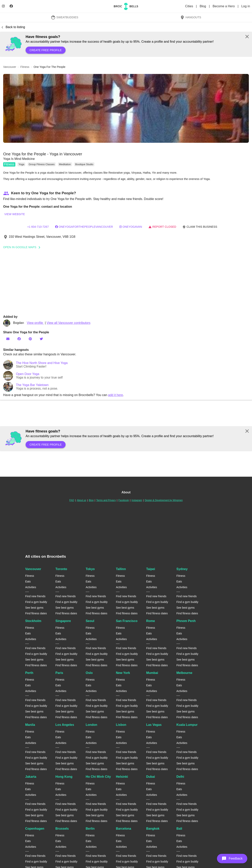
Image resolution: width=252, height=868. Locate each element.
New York (123, 673)
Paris (59, 673)
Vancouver (33, 569)
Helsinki (122, 777)
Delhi (180, 777)
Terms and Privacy (106, 500)
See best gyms (34, 608)
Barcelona (124, 829)
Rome (150, 621)
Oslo (89, 673)
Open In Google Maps (23, 247)
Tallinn (121, 569)
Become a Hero (224, 6)
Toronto (61, 569)
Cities (189, 6)
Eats (28, 581)
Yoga (21, 164)
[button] (126, 108)
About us (81, 500)
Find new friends (35, 596)
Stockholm (33, 621)
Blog (203, 6)
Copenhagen (35, 829)
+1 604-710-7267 (38, 227)
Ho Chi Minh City (98, 777)
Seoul (90, 621)
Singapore (63, 621)
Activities (31, 587)
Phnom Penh (186, 621)
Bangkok (153, 829)
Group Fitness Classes (42, 164)
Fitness (9, 164)
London (91, 725)
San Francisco (127, 621)
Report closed (162, 227)
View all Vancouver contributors (69, 323)
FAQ (72, 500)
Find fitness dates (36, 613)
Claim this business (200, 227)
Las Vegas (154, 725)
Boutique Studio (84, 164)
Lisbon (121, 725)
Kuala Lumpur (187, 725)
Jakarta (31, 777)
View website (15, 214)
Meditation (65, 164)
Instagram (137, 500)
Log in (246, 6)
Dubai (150, 777)
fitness (25, 67)
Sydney (182, 569)
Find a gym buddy (36, 602)
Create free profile (46, 50)
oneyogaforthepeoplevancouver (84, 227)
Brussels (62, 829)
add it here (116, 395)
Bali (179, 829)
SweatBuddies (65, 17)
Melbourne (184, 673)
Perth (29, 673)
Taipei (151, 569)
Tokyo (90, 569)
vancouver (10, 67)
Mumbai (152, 673)
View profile (35, 323)
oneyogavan (131, 227)
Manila (30, 725)
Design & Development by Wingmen (164, 500)
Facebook (124, 500)
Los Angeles (65, 725)
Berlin (90, 829)
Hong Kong (64, 777)
